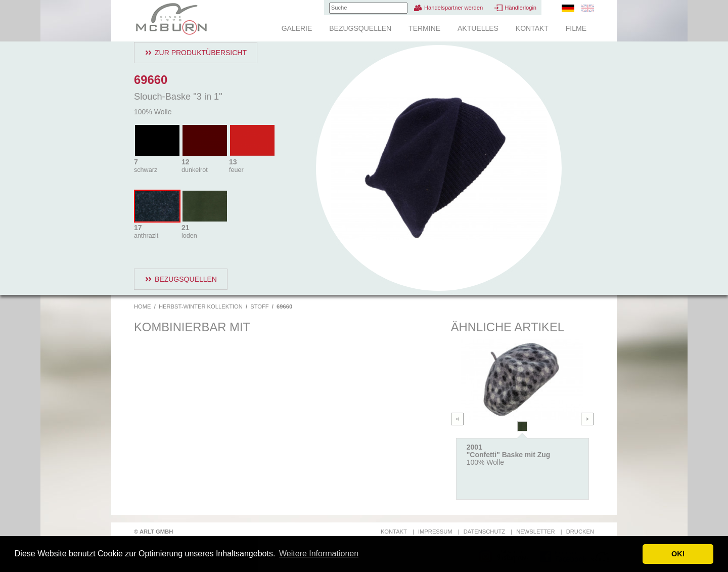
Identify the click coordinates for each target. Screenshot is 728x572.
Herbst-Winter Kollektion (201, 306)
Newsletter (535, 532)
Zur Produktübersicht (201, 53)
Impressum (435, 532)
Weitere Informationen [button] (319, 554)
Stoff (259, 306)
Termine (424, 28)
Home (143, 306)
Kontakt (532, 28)
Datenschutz (484, 532)
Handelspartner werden (453, 8)
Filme (576, 28)
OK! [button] (678, 554)
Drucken (580, 532)
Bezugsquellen (360, 28)
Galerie (297, 28)
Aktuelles (478, 28)
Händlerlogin (520, 8)
